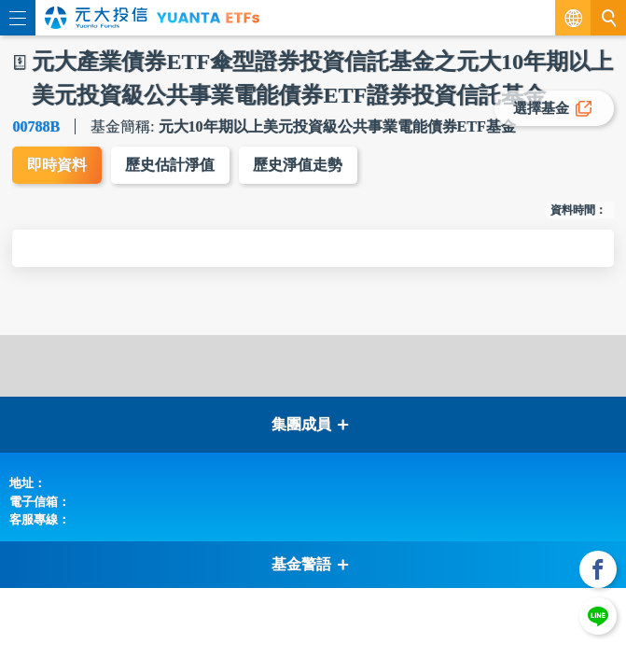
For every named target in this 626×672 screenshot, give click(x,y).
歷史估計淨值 (171, 166)
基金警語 (311, 565)
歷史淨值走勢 (299, 166)
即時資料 (57, 166)
